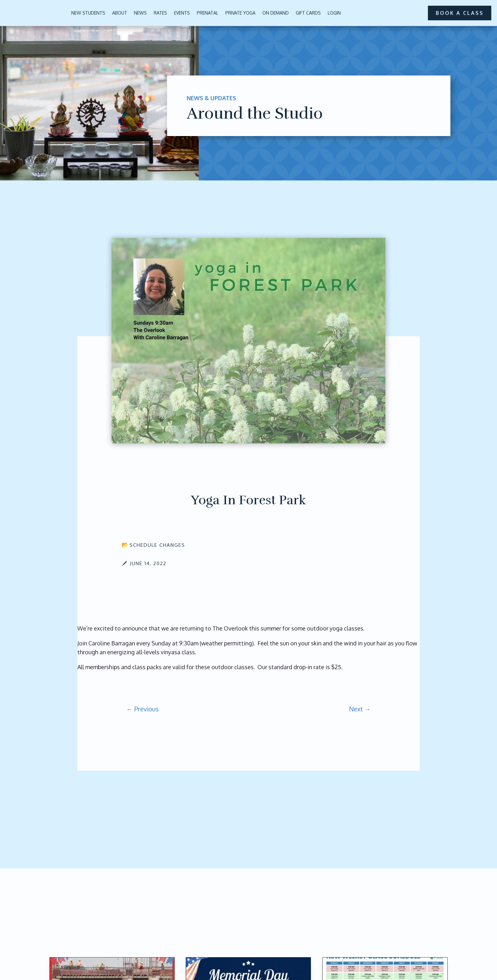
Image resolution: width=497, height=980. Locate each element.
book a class (459, 13)
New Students (88, 13)
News (140, 13)
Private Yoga (240, 13)
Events (182, 13)
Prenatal (208, 13)
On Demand (276, 13)
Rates (160, 13)
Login (334, 13)
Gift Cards (308, 13)
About (120, 13)
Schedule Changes (157, 545)
